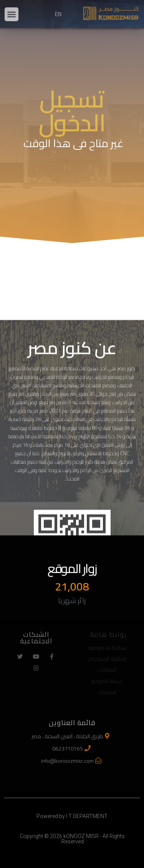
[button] (12, 10)
